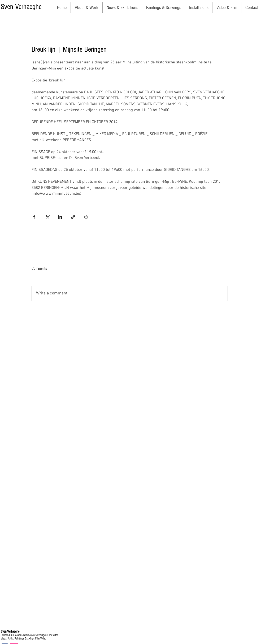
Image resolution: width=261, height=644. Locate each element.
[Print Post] (86, 217)
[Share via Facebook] (34, 217)
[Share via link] (73, 217)
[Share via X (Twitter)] (47, 217)
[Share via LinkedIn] (60, 217)
